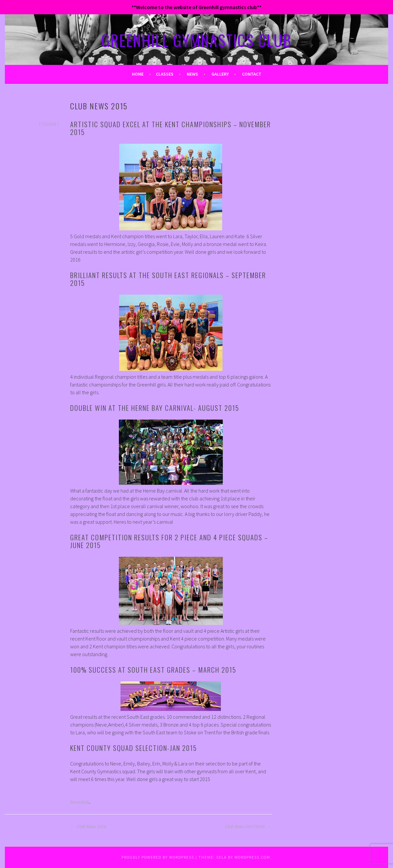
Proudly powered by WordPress (158, 857)
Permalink (80, 802)
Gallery (220, 74)
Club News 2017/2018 (248, 827)
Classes (165, 74)
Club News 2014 (88, 827)
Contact (252, 74)
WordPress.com (252, 857)
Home (138, 74)
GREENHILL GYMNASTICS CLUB (196, 40)
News (192, 74)
